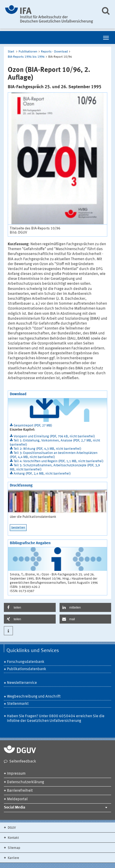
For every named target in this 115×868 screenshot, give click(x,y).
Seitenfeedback (23, 762)
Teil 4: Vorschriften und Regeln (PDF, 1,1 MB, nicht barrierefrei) (59, 461)
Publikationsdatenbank (27, 669)
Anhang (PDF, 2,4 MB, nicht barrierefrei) (42, 474)
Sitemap (14, 848)
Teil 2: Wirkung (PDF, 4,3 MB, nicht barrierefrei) (47, 449)
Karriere (13, 858)
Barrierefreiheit (20, 791)
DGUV (11, 828)
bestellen (18, 528)
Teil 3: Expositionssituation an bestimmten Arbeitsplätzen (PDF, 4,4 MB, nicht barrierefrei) (54, 455)
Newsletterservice (22, 683)
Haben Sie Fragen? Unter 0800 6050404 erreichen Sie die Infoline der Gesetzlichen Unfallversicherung (56, 719)
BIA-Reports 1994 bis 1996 (26, 57)
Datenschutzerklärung (26, 782)
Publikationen (28, 52)
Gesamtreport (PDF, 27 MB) (33, 426)
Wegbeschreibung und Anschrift (34, 697)
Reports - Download (54, 52)
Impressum (16, 774)
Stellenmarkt (18, 704)
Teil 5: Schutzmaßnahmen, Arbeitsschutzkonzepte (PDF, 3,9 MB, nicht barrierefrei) (55, 467)
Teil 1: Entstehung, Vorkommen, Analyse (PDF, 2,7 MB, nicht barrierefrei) (55, 443)
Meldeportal (17, 799)
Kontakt (13, 838)
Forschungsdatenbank (26, 662)
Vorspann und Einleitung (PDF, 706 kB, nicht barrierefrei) (54, 436)
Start (11, 52)
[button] (30, 607)
